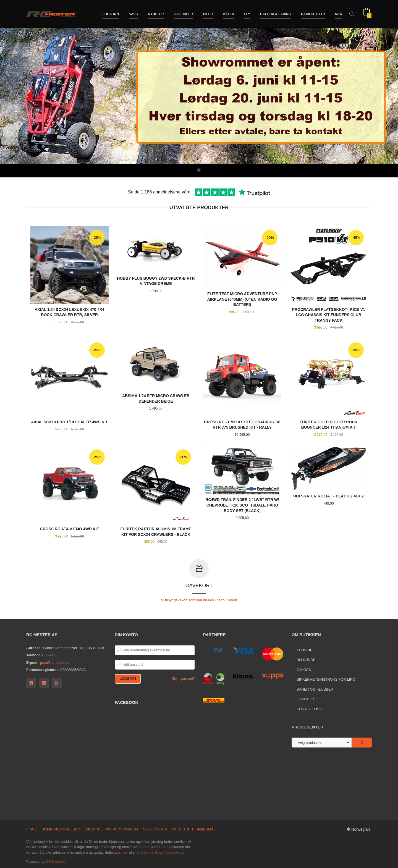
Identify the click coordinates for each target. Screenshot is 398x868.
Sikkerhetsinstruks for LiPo (326, 679)
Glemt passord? (183, 678)
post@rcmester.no (55, 662)
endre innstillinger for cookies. (161, 852)
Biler (208, 13)
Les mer (121, 852)
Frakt (32, 829)
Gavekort (306, 699)
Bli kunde (306, 659)
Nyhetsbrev (155, 829)
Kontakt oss (309, 709)
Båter (228, 13)
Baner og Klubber (315, 689)
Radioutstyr (313, 13)
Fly (247, 13)
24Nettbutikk (56, 861)
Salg (133, 13)
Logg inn (111, 13)
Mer (339, 13)
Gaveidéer (184, 13)
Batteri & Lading (276, 13)
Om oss (304, 669)
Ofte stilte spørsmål (194, 829)
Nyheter (156, 13)
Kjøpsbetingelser (61, 829)
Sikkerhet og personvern (111, 829)
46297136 (49, 655)
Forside (305, 650)
